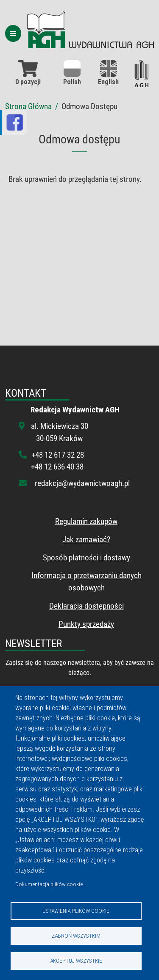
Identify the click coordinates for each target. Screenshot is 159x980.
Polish (72, 73)
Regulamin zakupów (86, 521)
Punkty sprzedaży (86, 624)
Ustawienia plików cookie (76, 911)
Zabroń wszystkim (76, 936)
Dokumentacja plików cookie (49, 884)
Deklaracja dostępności (86, 606)
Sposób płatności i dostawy (86, 558)
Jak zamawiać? (86, 539)
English (108, 73)
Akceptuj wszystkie (76, 961)
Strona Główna (28, 106)
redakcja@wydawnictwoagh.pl (82, 483)
